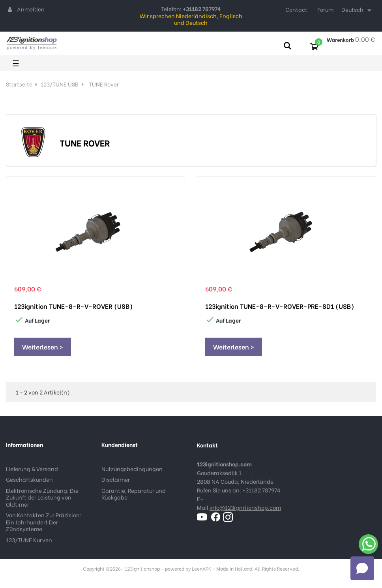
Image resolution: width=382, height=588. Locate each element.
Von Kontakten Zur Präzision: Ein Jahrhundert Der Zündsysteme (44, 522)
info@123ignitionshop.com (245, 507)
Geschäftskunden (29, 479)
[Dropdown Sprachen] (358, 10)
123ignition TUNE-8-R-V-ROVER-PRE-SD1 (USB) (280, 306)
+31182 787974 (261, 490)
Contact (296, 9)
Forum (325, 9)
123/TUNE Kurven (29, 540)
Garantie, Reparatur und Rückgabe (134, 494)
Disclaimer (116, 479)
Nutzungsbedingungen (132, 469)
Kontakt (207, 445)
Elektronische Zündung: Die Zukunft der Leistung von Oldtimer (42, 497)
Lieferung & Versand (32, 469)
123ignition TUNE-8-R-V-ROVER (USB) (73, 306)
